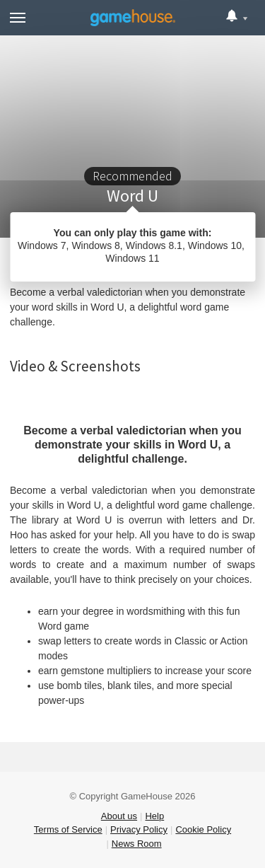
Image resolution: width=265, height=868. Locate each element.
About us (119, 816)
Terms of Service (68, 829)
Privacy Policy (139, 829)
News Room (137, 844)
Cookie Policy (203, 829)
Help (154, 816)
